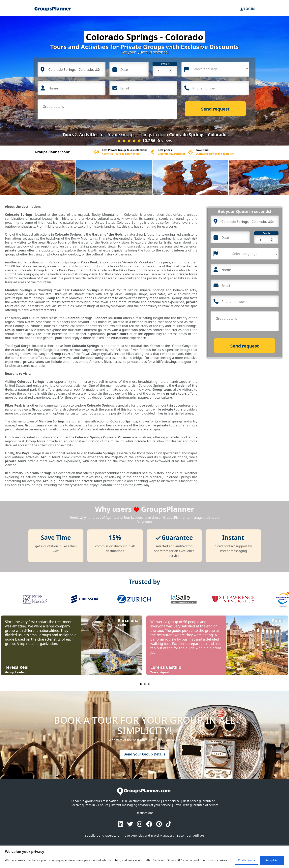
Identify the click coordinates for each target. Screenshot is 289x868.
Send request (216, 109)
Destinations (144, 813)
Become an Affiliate (190, 835)
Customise (245, 860)
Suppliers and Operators (102, 835)
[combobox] (215, 69)
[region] (144, 857)
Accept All (272, 860)
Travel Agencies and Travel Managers (148, 835)
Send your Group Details (144, 754)
